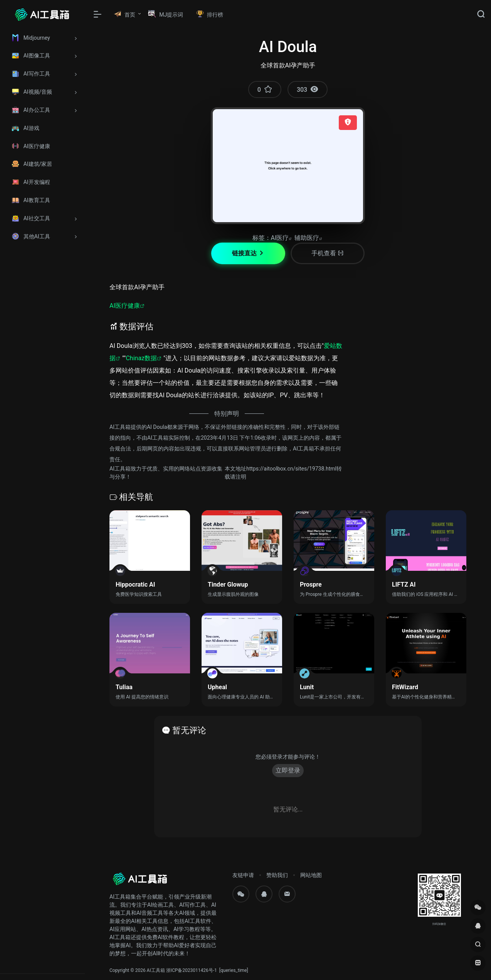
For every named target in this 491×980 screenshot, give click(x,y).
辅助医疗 (307, 238)
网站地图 (311, 875)
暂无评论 (189, 730)
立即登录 (288, 770)
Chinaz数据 (141, 358)
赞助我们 (277, 875)
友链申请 (243, 875)
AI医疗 (280, 238)
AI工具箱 (156, 970)
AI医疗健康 (125, 306)
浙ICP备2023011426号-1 (192, 970)
